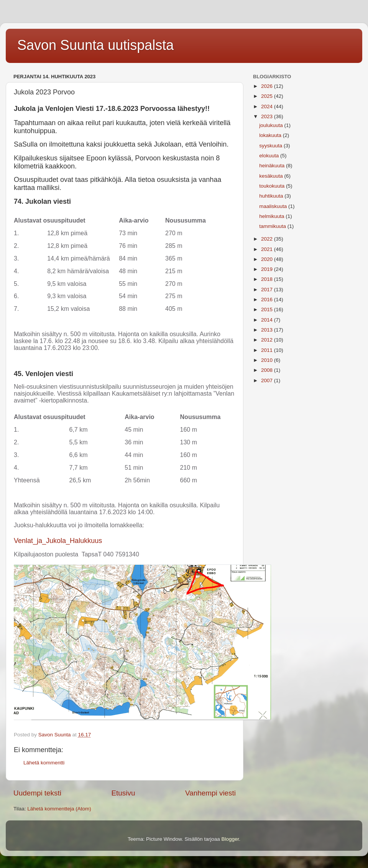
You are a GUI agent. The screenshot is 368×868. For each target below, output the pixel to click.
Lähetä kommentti (44, 763)
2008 (268, 370)
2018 (268, 279)
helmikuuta (272, 216)
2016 (268, 300)
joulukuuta (272, 125)
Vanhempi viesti (210, 793)
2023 (268, 116)
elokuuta (270, 156)
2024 (268, 106)
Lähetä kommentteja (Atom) (59, 809)
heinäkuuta (273, 166)
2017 (268, 290)
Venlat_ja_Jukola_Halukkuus (58, 541)
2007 (268, 380)
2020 (268, 259)
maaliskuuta (274, 206)
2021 (268, 249)
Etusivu (123, 793)
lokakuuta (271, 135)
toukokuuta (273, 186)
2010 (268, 360)
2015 (268, 309)
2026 (268, 86)
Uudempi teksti (37, 793)
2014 (268, 320)
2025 (268, 96)
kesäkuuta (272, 176)
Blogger (230, 839)
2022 (268, 239)
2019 (268, 269)
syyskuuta (271, 146)
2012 (268, 340)
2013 (268, 330)
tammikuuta (273, 226)
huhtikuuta (272, 196)
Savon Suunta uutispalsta (95, 45)
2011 (268, 350)
